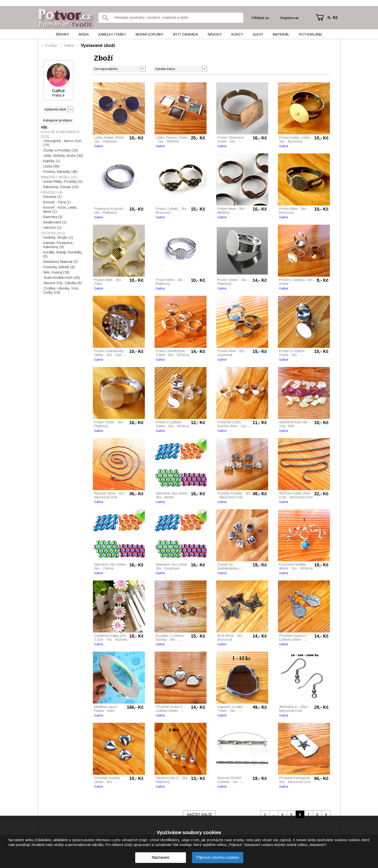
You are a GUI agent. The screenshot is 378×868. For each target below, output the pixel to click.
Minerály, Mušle (59, 177)
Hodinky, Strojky (58, 237)
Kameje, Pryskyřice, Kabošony (58, 245)
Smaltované (55, 222)
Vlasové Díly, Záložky (63, 283)
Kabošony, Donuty (61, 187)
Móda (84, 34)
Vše (44, 127)
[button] (204, 69)
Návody (215, 34)
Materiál (281, 34)
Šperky (63, 34)
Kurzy (237, 34)
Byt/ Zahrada (186, 34)
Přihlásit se (260, 18)
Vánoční (52, 228)
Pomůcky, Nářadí (59, 267)
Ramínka (53, 217)
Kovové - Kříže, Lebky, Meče (60, 209)
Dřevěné (52, 197)
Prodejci (51, 46)
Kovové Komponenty (60, 134)
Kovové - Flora (57, 202)
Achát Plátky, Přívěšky (63, 182)
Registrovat (289, 18)
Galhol (69, 46)
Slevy (258, 34)
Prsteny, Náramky (60, 172)
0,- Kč (333, 18)
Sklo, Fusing (56, 272)
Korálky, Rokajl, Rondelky (63, 254)
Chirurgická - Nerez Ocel (62, 143)
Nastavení (161, 857)
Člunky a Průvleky (61, 150)
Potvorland (311, 34)
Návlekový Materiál (60, 262)
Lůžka (51, 166)
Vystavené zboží (98, 46)
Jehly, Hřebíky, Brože (63, 156)
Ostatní (53, 233)
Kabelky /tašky (112, 34)
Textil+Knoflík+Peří (62, 278)
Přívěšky (52, 192)
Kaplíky (52, 161)
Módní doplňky (150, 34)
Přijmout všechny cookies (218, 857)
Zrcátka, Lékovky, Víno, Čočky (61, 290)
